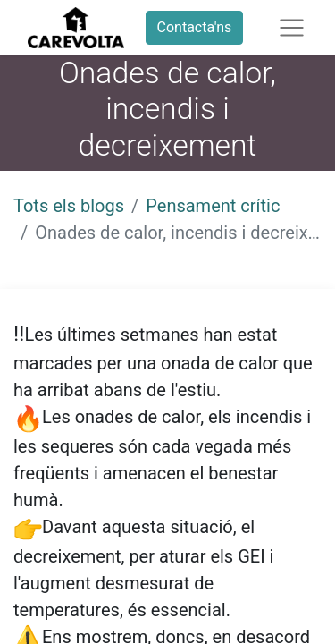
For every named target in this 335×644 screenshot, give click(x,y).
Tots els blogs (69, 206)
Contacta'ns (195, 27)
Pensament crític (213, 206)
